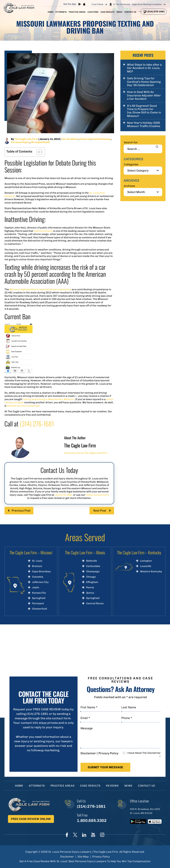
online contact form (97, 495)
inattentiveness (43, 231)
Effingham (92, 582)
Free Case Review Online (31, 819)
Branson (37, 566)
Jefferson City (40, 582)
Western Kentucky (151, 572)
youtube (93, 835)
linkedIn (84, 835)
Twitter (75, 835)
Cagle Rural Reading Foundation (147, 4)
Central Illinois (95, 604)
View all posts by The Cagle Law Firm (87, 453)
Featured (85, 139)
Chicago (91, 577)
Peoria (90, 588)
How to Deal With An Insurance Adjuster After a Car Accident (144, 95)
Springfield (39, 598)
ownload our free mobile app (23, 406)
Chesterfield (40, 609)
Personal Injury (20, 142)
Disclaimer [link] (67, 857)
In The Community (122, 4)
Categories (131, 164)
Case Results (107, 12)
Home (51, 12)
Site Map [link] (83, 857)
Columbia (38, 577)
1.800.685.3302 (92, 820)
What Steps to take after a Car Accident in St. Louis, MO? (144, 68)
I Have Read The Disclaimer (144, 755)
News (119, 12)
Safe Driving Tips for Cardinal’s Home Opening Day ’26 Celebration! (144, 82)
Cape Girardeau (41, 572)
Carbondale (93, 566)
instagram (102, 835)
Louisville (146, 566)
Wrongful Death (40, 142)
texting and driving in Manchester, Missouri (48, 399)
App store (84, 4)
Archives (129, 186)
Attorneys (61, 12)
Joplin (36, 588)
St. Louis (37, 561)
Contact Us (130, 12)
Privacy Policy (108, 753)
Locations (93, 12)
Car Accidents (70, 139)
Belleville (92, 561)
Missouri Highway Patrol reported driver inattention (40, 289)
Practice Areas (77, 12)
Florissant (38, 604)
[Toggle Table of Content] (38, 152)
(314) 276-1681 (156, 12)
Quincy (90, 593)
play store (80, 4)
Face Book (67, 835)
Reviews (112, 786)
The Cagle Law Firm (26, 139)
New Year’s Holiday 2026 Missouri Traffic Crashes (144, 124)
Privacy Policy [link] (101, 857)
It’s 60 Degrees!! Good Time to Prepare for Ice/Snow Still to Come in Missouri (144, 111)
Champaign (93, 572)
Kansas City (39, 593)
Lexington (146, 561)
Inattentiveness (101, 139)
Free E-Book (98, 4)
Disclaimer (88, 753)
